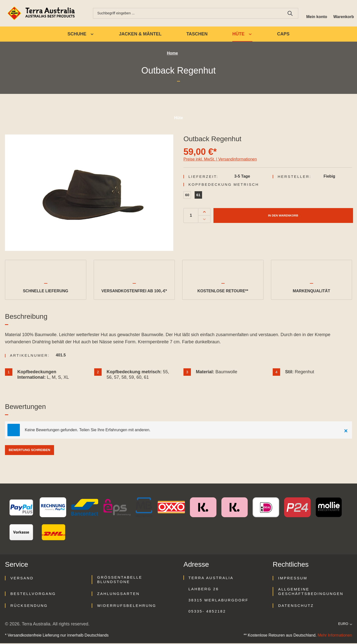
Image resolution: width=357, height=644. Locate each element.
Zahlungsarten (118, 594)
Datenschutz (296, 606)
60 (187, 196)
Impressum (293, 579)
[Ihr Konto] (314, 14)
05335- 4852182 (207, 612)
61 (198, 196)
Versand (22, 579)
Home (172, 54)
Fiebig (329, 177)
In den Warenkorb (283, 216)
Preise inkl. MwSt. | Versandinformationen (220, 160)
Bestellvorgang (33, 594)
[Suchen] (287, 14)
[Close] (346, 431)
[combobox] (186, 14)
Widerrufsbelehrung (127, 606)
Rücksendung (29, 606)
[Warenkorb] (343, 14)
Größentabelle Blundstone (120, 580)
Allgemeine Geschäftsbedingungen (311, 592)
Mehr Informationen (335, 636)
